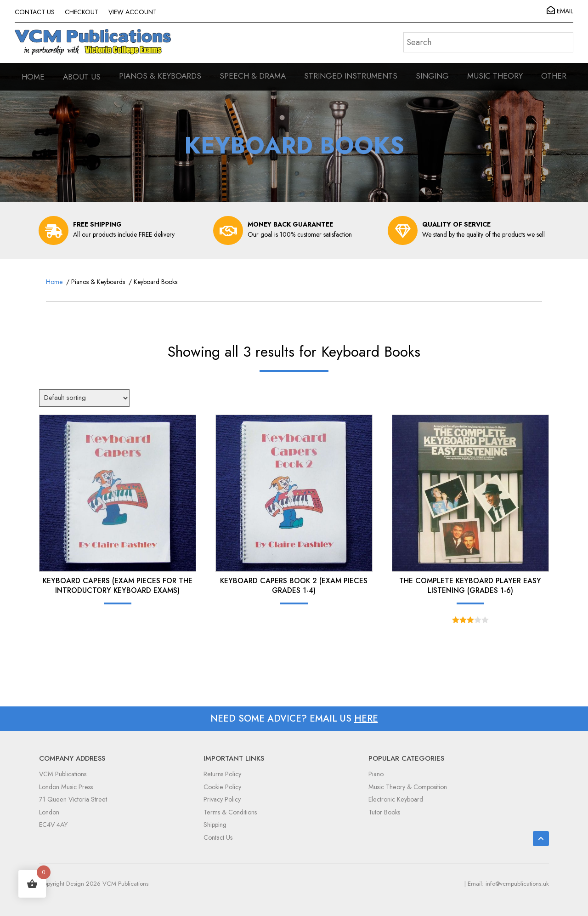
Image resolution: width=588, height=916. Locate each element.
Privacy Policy (222, 799)
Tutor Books (384, 812)
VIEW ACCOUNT (133, 12)
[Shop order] (84, 398)
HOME (33, 77)
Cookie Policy (222, 787)
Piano (376, 774)
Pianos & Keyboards (98, 282)
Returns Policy (222, 774)
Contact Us (218, 837)
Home (54, 282)
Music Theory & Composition (408, 787)
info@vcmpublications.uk (517, 884)
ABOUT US (82, 77)
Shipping (215, 825)
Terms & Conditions (230, 812)
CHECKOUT (82, 12)
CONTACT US (35, 12)
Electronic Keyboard (396, 799)
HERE (366, 719)
